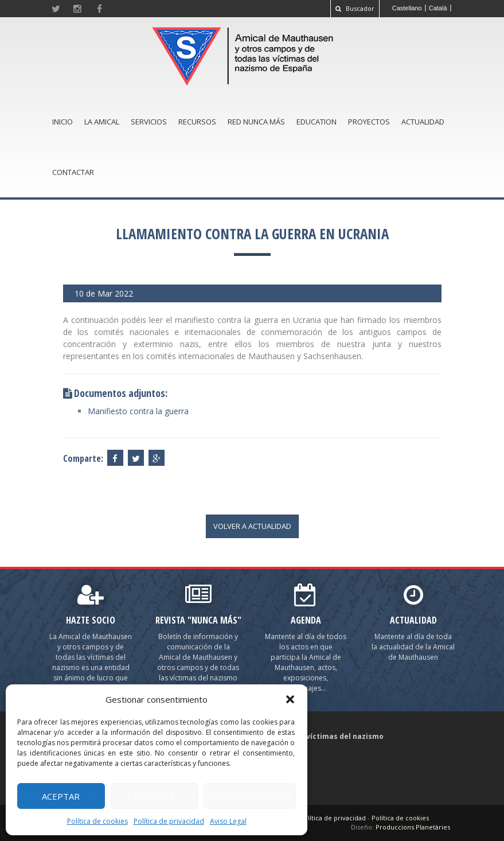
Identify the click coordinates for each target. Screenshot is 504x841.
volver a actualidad (252, 526)
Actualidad (423, 122)
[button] (290, 699)
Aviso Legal (228, 821)
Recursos (197, 122)
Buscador (355, 8)
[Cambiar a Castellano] (407, 8)
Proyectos (369, 122)
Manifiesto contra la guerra (138, 411)
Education (317, 122)
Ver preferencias (250, 796)
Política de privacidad (169, 821)
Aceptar (61, 796)
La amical (102, 122)
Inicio (62, 122)
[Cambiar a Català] (438, 8)
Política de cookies (97, 821)
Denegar (154, 796)
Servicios (149, 122)
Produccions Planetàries (413, 827)
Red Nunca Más (256, 122)
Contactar (73, 172)
